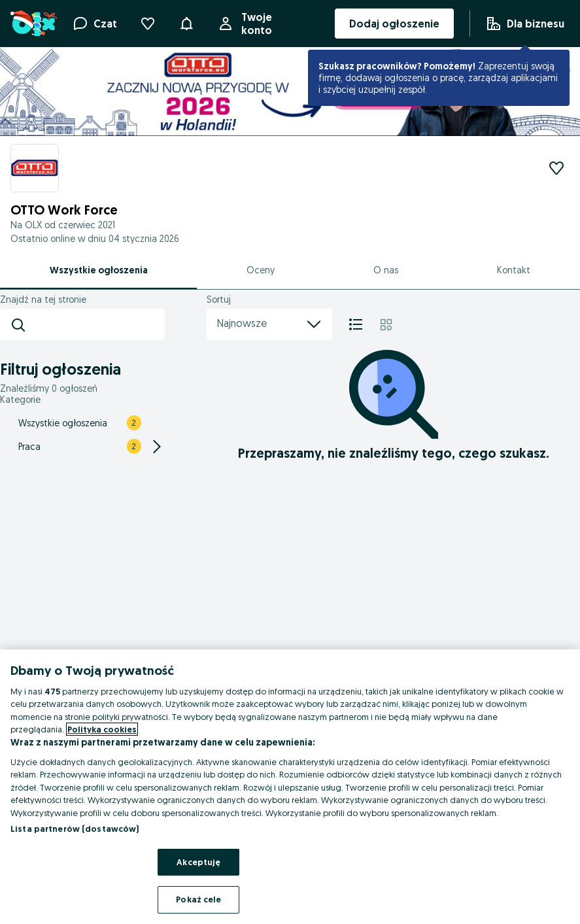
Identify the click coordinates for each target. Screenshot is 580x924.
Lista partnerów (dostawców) (75, 829)
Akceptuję (198, 862)
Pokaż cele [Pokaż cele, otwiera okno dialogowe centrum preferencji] (198, 899)
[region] (290, 787)
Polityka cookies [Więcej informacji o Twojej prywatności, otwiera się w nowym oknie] (102, 729)
